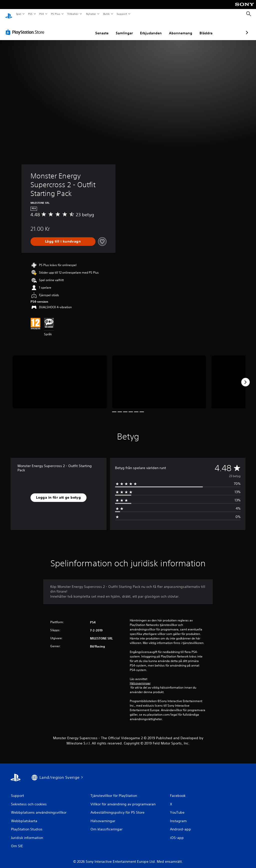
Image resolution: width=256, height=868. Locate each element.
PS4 (42, 14)
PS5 (30, 14)
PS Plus (55, 14)
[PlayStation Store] (26, 27)
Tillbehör (73, 14)
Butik (106, 14)
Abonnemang (154, 28)
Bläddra (179, 28)
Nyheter (91, 14)
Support (122, 14)
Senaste (75, 28)
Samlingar (98, 28)
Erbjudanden (124, 28)
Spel (18, 14)
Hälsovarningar (140, 679)
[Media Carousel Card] (60, 377)
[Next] (245, 377)
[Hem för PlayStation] (9, 14)
